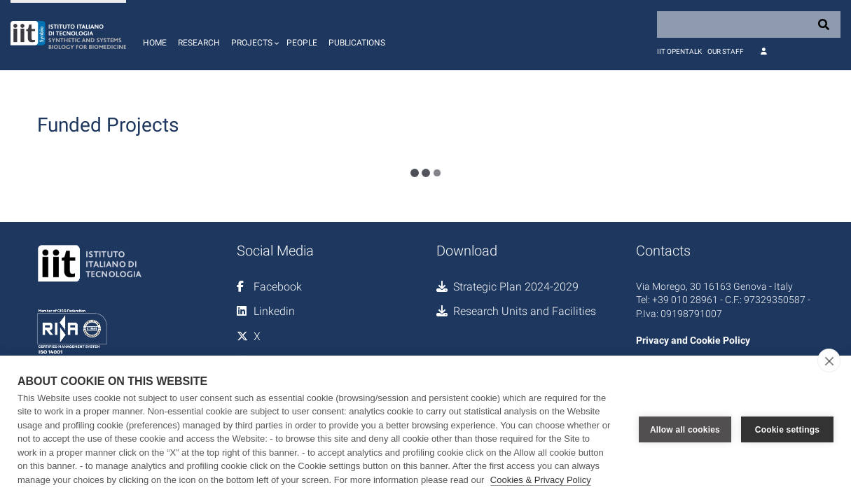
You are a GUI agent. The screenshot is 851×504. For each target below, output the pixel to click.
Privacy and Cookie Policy (693, 340)
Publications (357, 43)
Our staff (726, 51)
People (302, 43)
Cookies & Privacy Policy (541, 480)
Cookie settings (787, 430)
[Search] (749, 24)
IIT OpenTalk (679, 51)
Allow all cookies (685, 430)
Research (199, 43)
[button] (253, 35)
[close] (829, 360)
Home (155, 43)
